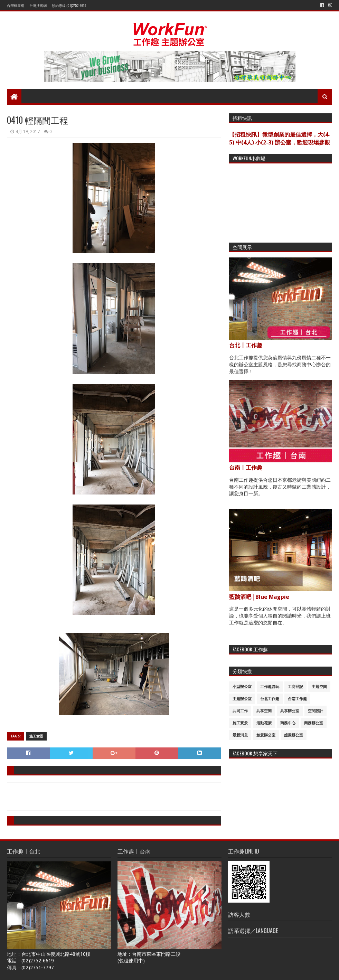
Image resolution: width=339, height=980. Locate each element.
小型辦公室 (242, 687)
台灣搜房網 (38, 5)
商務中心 (288, 723)
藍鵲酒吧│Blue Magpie (259, 597)
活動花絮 (264, 723)
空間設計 (316, 711)
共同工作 (240, 711)
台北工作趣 (270, 699)
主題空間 (319, 687)
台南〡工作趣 (246, 468)
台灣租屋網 (16, 5)
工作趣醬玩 (270, 687)
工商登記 (295, 687)
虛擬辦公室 (294, 735)
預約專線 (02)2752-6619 (69, 5)
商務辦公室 (314, 723)
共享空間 (264, 711)
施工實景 (36, 736)
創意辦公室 (266, 735)
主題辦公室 (242, 699)
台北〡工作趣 (246, 345)
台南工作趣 (297, 699)
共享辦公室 (290, 711)
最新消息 (240, 735)
